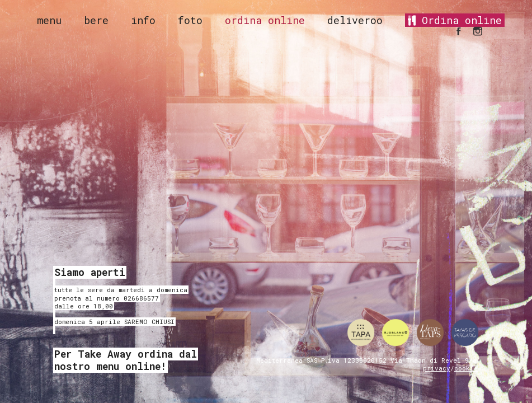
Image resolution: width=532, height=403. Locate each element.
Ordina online (455, 20)
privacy (437, 368)
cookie (466, 368)
